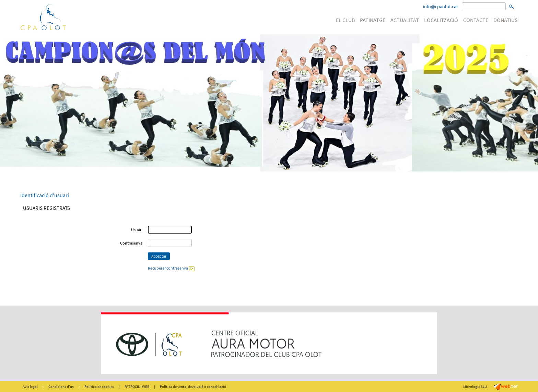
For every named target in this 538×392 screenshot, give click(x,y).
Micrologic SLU (475, 387)
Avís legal (30, 387)
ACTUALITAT (405, 20)
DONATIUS (506, 20)
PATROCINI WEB (137, 387)
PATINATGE (373, 20)
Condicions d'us (61, 387)
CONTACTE (476, 20)
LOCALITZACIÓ (441, 20)
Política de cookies (99, 387)
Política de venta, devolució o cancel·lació (193, 387)
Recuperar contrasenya (171, 268)
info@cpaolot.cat (441, 7)
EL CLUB (345, 20)
